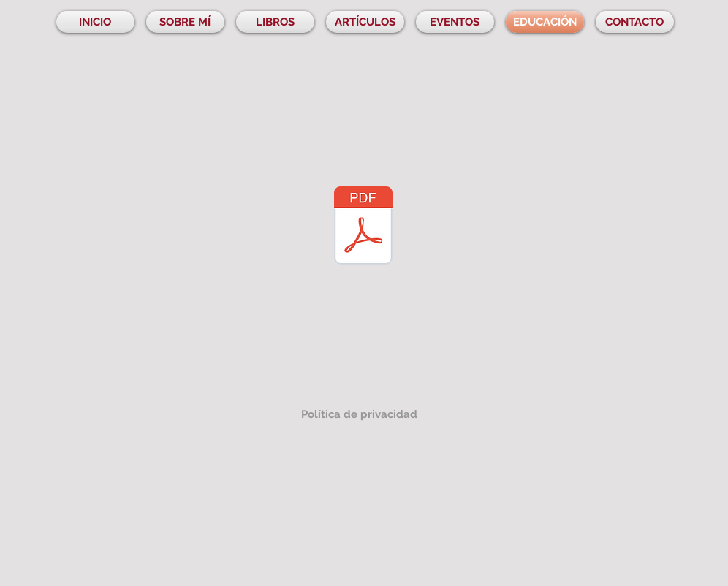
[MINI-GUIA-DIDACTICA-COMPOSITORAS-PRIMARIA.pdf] (363, 227)
